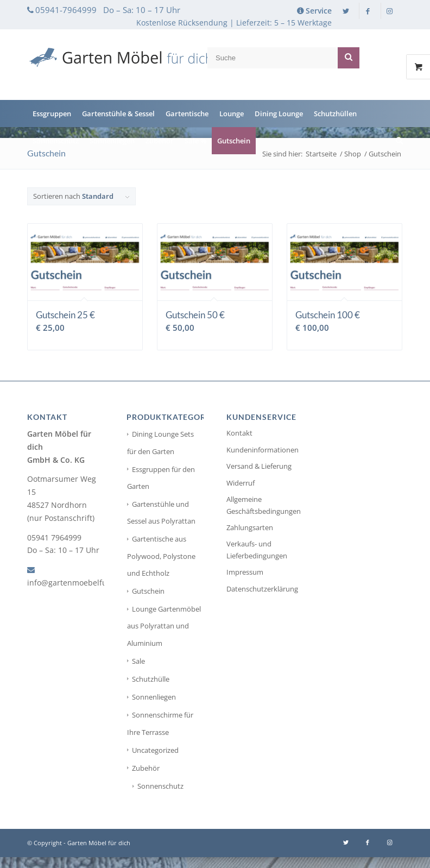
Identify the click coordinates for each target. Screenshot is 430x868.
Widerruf (241, 483)
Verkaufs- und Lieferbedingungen (257, 549)
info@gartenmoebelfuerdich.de (84, 583)
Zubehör (146, 768)
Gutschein (148, 591)
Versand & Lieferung (259, 466)
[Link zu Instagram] (389, 11)
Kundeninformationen (263, 450)
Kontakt (239, 433)
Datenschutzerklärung (262, 589)
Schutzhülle (151, 679)
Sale (138, 661)
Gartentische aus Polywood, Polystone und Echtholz (161, 556)
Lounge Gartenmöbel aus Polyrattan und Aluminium (164, 626)
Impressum (245, 572)
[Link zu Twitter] (346, 11)
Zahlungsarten (250, 527)
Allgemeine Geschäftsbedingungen (264, 505)
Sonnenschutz (160, 786)
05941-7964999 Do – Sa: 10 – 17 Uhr (108, 10)
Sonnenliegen (154, 697)
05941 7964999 (54, 537)
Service (319, 11)
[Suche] (397, 141)
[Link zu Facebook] (368, 11)
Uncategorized (155, 750)
